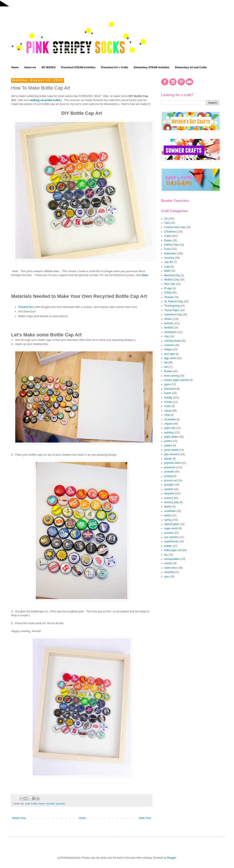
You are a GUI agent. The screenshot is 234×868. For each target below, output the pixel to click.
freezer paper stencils (177, 380)
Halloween (170, 254)
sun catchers (172, 537)
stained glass (172, 524)
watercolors (171, 568)
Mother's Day (172, 280)
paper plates (171, 437)
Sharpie (169, 297)
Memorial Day (172, 275)
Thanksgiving (172, 306)
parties (168, 441)
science (169, 498)
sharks (168, 507)
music (168, 406)
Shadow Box (26, 307)
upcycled (60, 804)
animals (169, 323)
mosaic (168, 402)
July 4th (169, 262)
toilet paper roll (173, 550)
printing (168, 476)
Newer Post (19, 818)
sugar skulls (171, 528)
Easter (168, 240)
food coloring (172, 376)
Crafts (34, 804)
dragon (168, 349)
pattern (168, 446)
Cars (167, 223)
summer (169, 533)
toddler (168, 546)
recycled (50, 804)
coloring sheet (172, 341)
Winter (168, 319)
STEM (168, 293)
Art (22, 804)
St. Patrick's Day (174, 301)
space (168, 515)
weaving (169, 572)
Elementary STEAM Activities (152, 67)
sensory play (171, 502)
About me (30, 67)
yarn (167, 577)
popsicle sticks (172, 463)
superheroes (171, 541)
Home (15, 67)
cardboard (170, 332)
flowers (168, 371)
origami (168, 424)
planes (168, 459)
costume (169, 345)
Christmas (170, 232)
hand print (170, 389)
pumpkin (169, 485)
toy (166, 555)
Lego (167, 267)
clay (166, 336)
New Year (170, 284)
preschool (170, 467)
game (167, 384)
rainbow (169, 489)
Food (167, 249)
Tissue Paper (172, 310)
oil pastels (170, 419)
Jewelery (169, 258)
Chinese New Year (175, 227)
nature (168, 411)
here (145, 275)
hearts (168, 393)
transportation (172, 559)
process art (171, 480)
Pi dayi (168, 288)
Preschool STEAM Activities (78, 67)
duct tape (169, 354)
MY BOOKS (49, 67)
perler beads (171, 450)
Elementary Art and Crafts (191, 67)
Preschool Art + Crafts (115, 67)
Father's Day (172, 245)
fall (166, 362)
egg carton (170, 358)
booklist (169, 328)
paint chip (170, 428)
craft (27, 804)
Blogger (172, 858)
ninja (167, 415)
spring (168, 520)
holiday (168, 398)
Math (167, 271)
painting (169, 433)
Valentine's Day (173, 315)
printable (169, 472)
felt (166, 367)
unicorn (168, 563)
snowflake (170, 511)
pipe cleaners (172, 454)
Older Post (145, 818)
